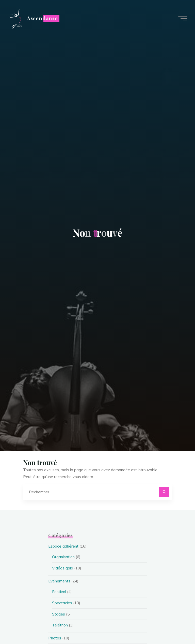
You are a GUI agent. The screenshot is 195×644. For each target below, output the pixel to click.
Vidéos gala (63, 568)
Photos (55, 638)
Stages (59, 614)
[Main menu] (183, 19)
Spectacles (62, 603)
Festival (59, 592)
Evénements (59, 581)
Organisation (63, 557)
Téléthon (60, 625)
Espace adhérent (63, 546)
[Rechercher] (164, 492)
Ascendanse (42, 18)
